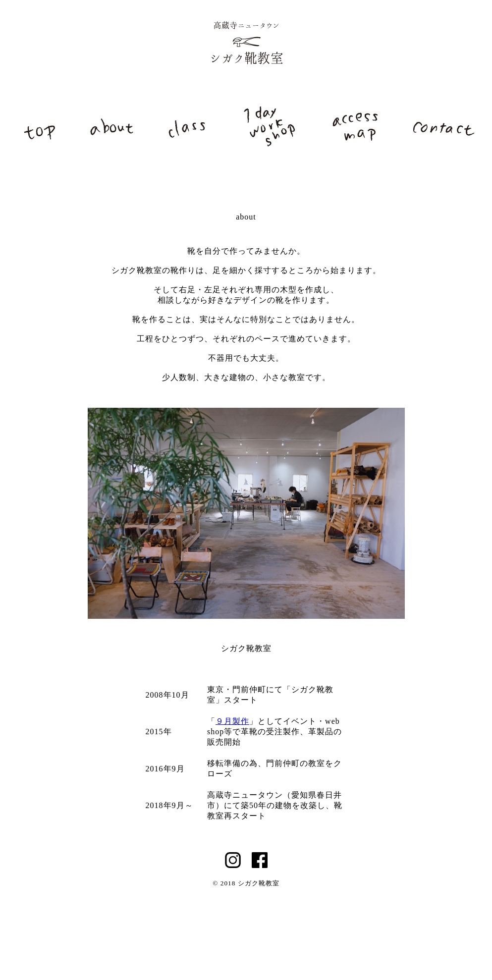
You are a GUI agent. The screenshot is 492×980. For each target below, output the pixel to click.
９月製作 (232, 721)
